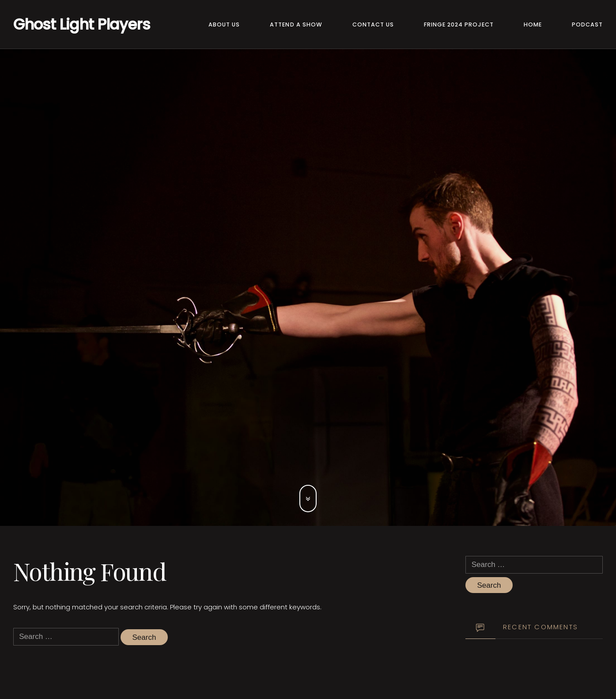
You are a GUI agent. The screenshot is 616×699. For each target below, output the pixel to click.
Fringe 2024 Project (459, 25)
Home (533, 25)
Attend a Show (296, 25)
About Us (224, 25)
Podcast (587, 25)
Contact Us (373, 25)
